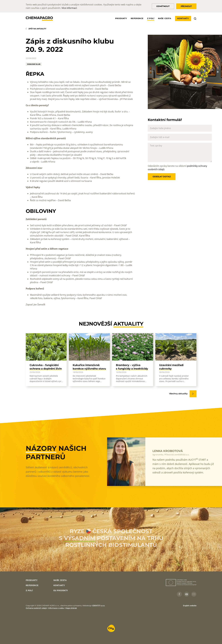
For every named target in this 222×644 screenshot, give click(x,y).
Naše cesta (165, 18)
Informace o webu (56, 608)
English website (190, 606)
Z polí (151, 18)
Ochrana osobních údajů (36, 608)
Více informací (69, 8)
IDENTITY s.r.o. (99, 606)
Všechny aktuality (178, 394)
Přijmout (186, 6)
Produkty (121, 18)
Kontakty (183, 18)
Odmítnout (163, 6)
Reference (137, 18)
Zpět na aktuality (37, 29)
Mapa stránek (71, 608)
